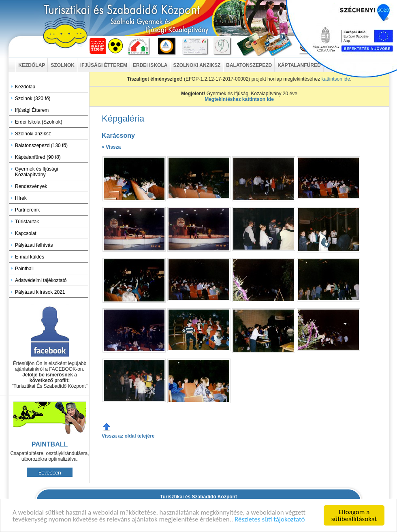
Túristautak (27, 222)
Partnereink (27, 210)
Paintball (24, 269)
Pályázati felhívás (34, 245)
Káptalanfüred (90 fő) (38, 157)
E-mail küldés (30, 257)
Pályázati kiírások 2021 (40, 292)
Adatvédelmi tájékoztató (41, 280)
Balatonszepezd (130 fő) (41, 145)
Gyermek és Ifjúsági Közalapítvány (36, 172)
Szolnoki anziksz (33, 134)
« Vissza (111, 147)
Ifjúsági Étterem (32, 110)
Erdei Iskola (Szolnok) (39, 122)
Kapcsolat (26, 233)
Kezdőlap (25, 87)
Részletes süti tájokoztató (270, 520)
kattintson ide (336, 79)
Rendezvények (31, 186)
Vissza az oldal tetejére (128, 436)
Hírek (21, 198)
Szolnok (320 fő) (33, 98)
